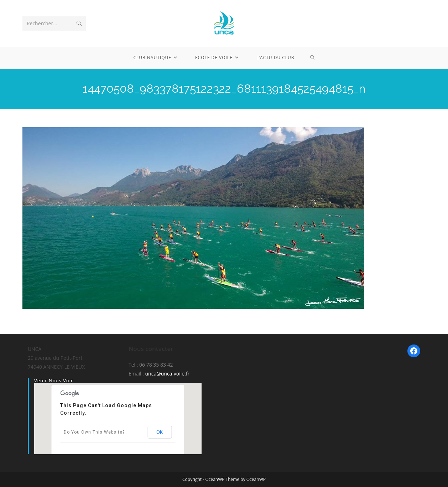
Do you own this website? (94, 432)
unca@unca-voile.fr (168, 374)
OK (160, 432)
